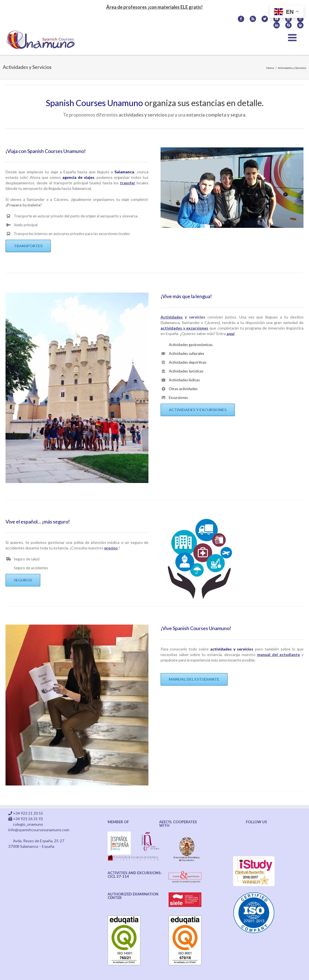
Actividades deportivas (188, 362)
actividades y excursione (184, 328)
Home (270, 68)
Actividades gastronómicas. (191, 345)
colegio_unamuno (28, 824)
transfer (128, 183)
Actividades (172, 317)
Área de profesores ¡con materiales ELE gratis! (154, 7)
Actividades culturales (187, 353)
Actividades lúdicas (184, 380)
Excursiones (178, 398)
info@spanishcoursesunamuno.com (39, 830)
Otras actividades (183, 389)
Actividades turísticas (186, 371)
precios (111, 548)
